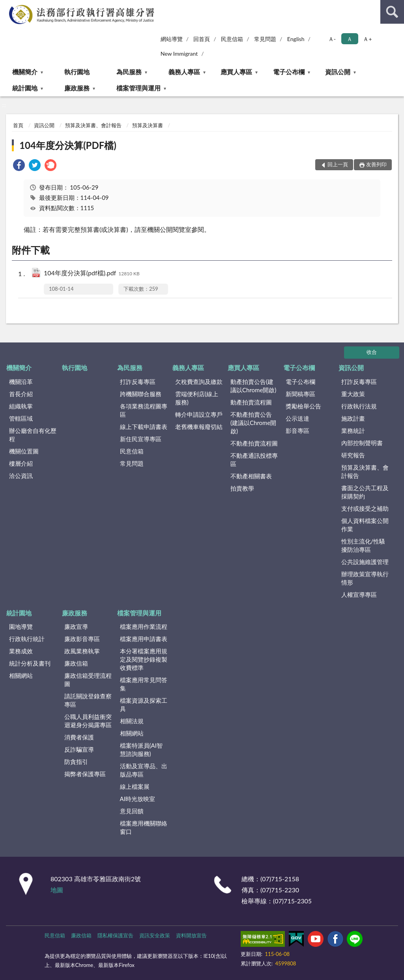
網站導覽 (172, 39)
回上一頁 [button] (338, 164)
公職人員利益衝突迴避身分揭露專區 (88, 721)
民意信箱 (232, 39)
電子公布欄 (289, 72)
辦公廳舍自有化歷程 (33, 435)
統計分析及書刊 (30, 663)
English (296, 39)
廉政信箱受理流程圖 (88, 680)
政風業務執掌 (82, 651)
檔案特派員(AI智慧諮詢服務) (141, 750)
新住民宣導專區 (141, 439)
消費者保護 (79, 737)
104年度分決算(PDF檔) (68, 145)
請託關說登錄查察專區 (88, 700)
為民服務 (129, 72)
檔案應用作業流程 (144, 626)
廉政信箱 (76, 663)
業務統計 (353, 431)
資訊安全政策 (155, 935)
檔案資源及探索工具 (144, 704)
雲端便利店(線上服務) (197, 398)
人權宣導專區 (359, 594)
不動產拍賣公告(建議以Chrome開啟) (253, 423)
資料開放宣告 (191, 935)
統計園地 (25, 88)
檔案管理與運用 (138, 88)
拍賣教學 (242, 488)
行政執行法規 (359, 406)
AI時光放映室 (137, 799)
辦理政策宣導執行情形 (365, 578)
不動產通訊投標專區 (254, 460)
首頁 (18, 125)
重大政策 (353, 394)
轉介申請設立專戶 (199, 414)
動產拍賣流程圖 (251, 402)
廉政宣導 (76, 626)
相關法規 (132, 721)
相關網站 (21, 675)
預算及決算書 (148, 125)
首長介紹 (21, 394)
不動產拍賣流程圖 (254, 443)
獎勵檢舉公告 (303, 406)
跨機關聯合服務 (141, 394)
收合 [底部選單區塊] (372, 352)
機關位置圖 (24, 451)
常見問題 (265, 39)
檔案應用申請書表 (144, 639)
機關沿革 (21, 382)
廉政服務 (77, 88)
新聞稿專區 (300, 394)
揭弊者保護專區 (85, 774)
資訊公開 (338, 72)
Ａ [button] (350, 39)
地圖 (57, 890)
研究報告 (353, 455)
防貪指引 (76, 762)
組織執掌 (21, 406)
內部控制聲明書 (362, 443)
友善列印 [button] (376, 164)
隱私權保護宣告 (115, 935)
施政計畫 (353, 418)
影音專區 (297, 431)
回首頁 (202, 39)
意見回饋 (132, 811)
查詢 (392, 12)
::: (6, 6)
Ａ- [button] (332, 39)
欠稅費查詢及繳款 (199, 382)
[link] (19, 166)
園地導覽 (21, 626)
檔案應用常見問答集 (144, 684)
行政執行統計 (27, 639)
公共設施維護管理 (365, 562)
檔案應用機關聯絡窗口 (144, 827)
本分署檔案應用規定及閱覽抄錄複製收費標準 (144, 659)
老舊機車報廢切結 (199, 427)
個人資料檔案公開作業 (365, 525)
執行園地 (77, 72)
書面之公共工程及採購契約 (365, 492)
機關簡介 (25, 72)
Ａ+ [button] (367, 39)
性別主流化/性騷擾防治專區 (363, 545)
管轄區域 (21, 418)
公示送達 (297, 418)
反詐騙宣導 (79, 749)
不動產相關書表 (251, 476)
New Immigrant (179, 54)
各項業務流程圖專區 (144, 410)
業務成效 (21, 651)
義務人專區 (184, 72)
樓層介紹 (21, 463)
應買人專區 (236, 72)
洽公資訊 (21, 476)
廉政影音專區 (82, 639)
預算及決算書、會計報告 (93, 125)
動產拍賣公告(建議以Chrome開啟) (253, 386)
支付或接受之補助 (365, 508)
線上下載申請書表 (144, 427)
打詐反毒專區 (138, 382)
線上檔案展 (135, 786)
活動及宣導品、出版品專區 (144, 770)
